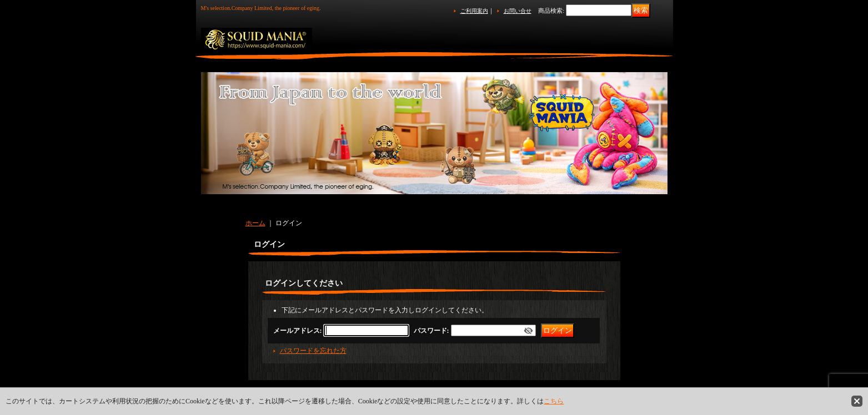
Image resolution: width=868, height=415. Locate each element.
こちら (554, 401)
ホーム (255, 223)
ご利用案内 (474, 11)
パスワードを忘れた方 (313, 351)
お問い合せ (518, 11)
